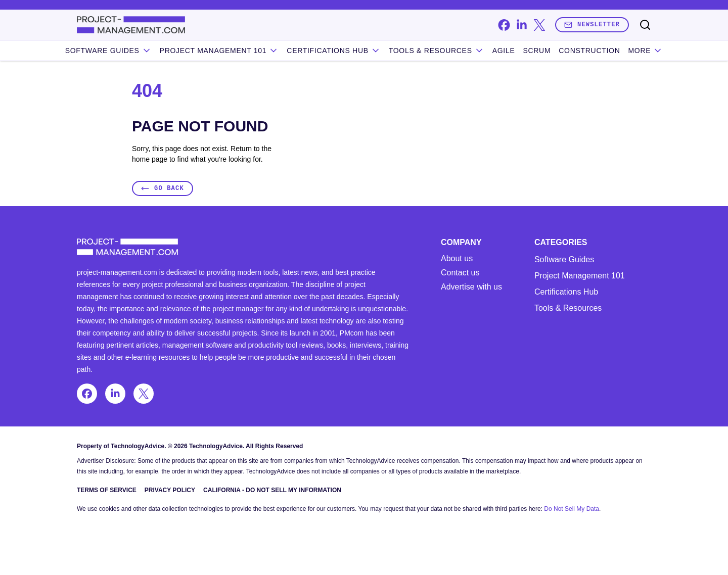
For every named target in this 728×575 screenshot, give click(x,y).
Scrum (537, 51)
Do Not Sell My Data (572, 509)
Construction (589, 51)
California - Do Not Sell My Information (272, 490)
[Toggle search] (645, 25)
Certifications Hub (566, 292)
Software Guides (108, 51)
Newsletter (592, 25)
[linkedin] (521, 25)
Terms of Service (107, 490)
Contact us (460, 273)
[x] (539, 25)
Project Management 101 (580, 276)
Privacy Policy (170, 490)
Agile (504, 51)
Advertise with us (471, 287)
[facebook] (504, 25)
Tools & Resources (437, 51)
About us (457, 259)
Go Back (163, 188)
